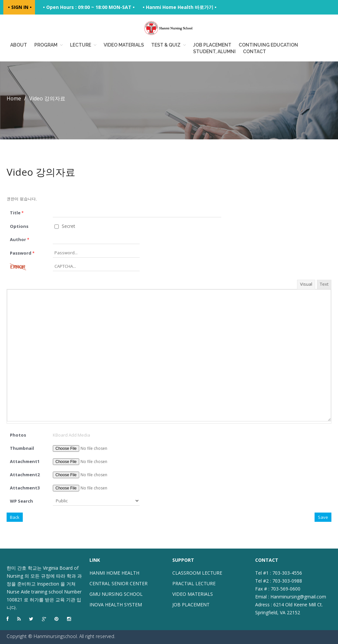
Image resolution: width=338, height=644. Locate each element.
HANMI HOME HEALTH (114, 573)
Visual (306, 284)
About (19, 45)
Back (15, 517)
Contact (254, 52)
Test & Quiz (166, 45)
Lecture (81, 45)
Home (14, 98)
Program (46, 45)
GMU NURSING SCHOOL (116, 594)
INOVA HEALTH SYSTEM (116, 605)
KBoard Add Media (71, 435)
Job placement (212, 45)
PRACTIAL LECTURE (194, 583)
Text (324, 284)
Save (323, 517)
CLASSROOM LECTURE (197, 573)
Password (22, 253)
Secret (65, 226)
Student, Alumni (214, 52)
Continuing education (268, 45)
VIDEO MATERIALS (193, 594)
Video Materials (124, 45)
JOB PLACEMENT (191, 605)
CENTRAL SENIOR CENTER (118, 583)
